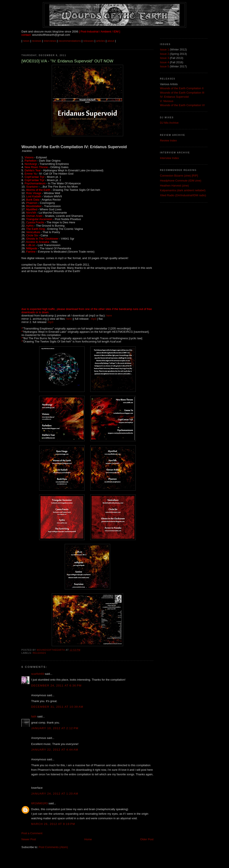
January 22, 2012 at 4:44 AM (55, 750)
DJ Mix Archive (169, 123)
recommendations (70, 41)
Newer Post (29, 839)
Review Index (168, 140)
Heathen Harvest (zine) (174, 186)
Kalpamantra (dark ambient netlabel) (183, 190)
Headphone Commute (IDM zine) (181, 181)
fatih (34, 716)
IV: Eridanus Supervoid (174, 97)
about (111, 41)
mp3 (94, 319)
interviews (50, 41)
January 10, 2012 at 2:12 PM (55, 728)
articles (101, 41)
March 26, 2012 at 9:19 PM (53, 824)
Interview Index (169, 158)
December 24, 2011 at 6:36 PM (56, 685)
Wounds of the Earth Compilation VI (182, 105)
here (109, 316)
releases (88, 41)
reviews (37, 41)
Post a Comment (32, 833)
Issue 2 (164, 54)
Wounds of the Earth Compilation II (182, 88)
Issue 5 (164, 66)
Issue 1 (164, 49)
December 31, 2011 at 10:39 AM (57, 707)
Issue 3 (164, 58)
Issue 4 (164, 62)
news (26, 41)
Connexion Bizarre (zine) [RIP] (179, 176)
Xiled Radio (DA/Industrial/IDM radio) (183, 195)
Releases (39, 653)
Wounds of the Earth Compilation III (182, 93)
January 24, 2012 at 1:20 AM (55, 794)
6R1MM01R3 (40, 803)
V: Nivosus (167, 101)
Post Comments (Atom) (53, 847)
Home (88, 839)
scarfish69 (38, 674)
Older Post (147, 839)
